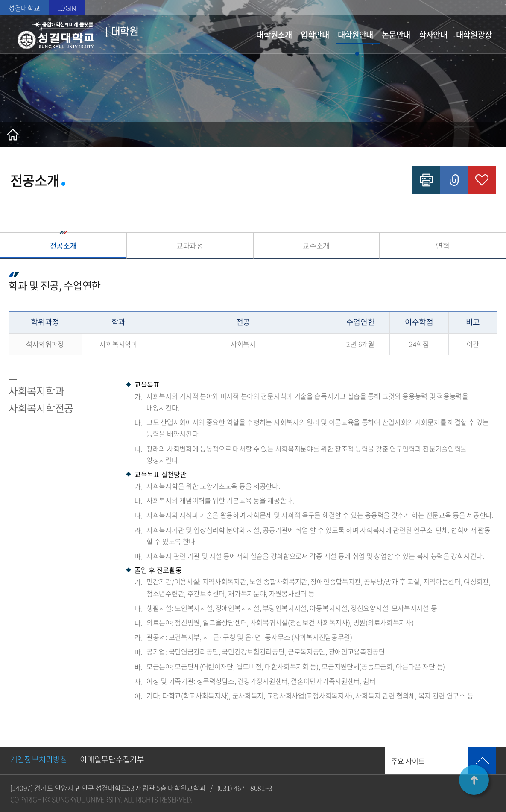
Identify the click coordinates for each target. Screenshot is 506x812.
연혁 (443, 245)
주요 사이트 (408, 761)
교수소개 (316, 245)
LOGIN (67, 8)
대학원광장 (474, 35)
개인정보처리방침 (39, 759)
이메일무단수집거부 (112, 759)
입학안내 (315, 35)
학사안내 (433, 35)
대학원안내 (356, 35)
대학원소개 (274, 35)
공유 (454, 180)
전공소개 (63, 245)
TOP (474, 780)
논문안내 (396, 35)
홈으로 (13, 135)
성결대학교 (24, 8)
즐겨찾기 (482, 180)
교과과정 (190, 245)
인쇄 (426, 180)
